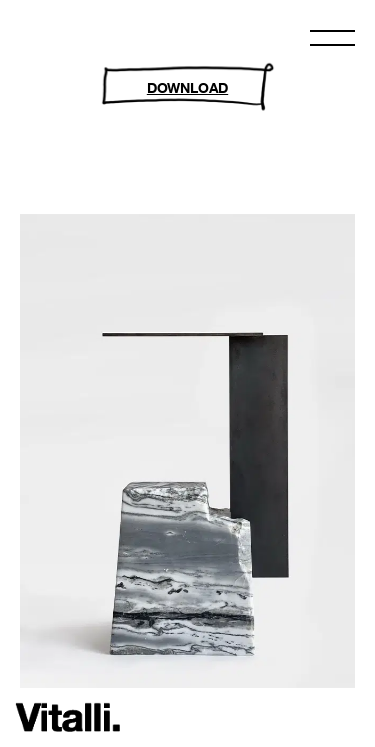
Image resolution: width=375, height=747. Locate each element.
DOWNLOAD (187, 87)
